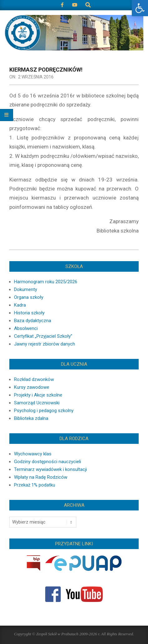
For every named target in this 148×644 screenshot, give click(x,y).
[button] (140, 8)
